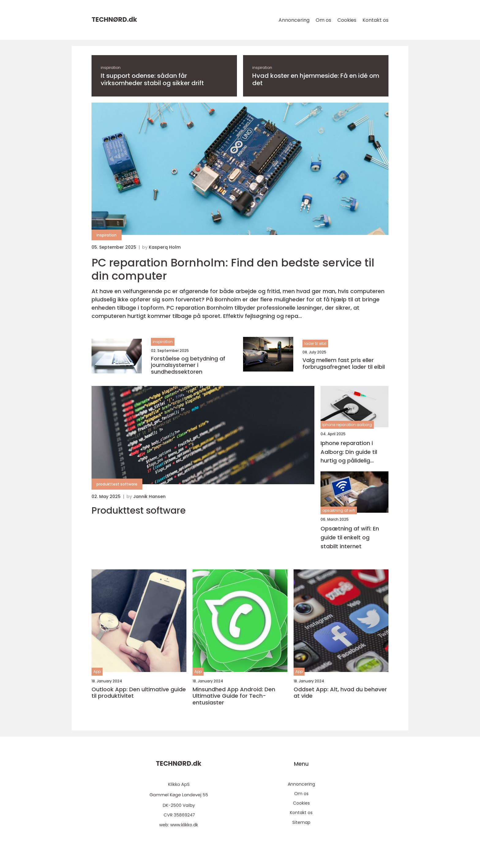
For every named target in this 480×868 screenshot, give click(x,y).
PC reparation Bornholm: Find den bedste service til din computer (233, 269)
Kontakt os (375, 20)
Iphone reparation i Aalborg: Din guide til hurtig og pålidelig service (349, 452)
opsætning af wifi (339, 510)
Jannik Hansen (149, 496)
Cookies (347, 20)
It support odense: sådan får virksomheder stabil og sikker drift (152, 79)
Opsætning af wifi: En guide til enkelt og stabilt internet (350, 537)
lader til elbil (315, 343)
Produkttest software (139, 511)
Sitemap (301, 822)
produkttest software (117, 484)
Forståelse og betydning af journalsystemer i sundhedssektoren (188, 365)
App (97, 672)
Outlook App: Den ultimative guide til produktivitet (139, 693)
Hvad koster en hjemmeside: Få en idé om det (316, 79)
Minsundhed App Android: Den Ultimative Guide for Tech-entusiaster (234, 696)
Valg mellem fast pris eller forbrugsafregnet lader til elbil (344, 363)
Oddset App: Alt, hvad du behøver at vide (340, 693)
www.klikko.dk (184, 825)
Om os (323, 20)
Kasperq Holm (165, 247)
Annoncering (294, 20)
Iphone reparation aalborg (347, 425)
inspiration (111, 68)
